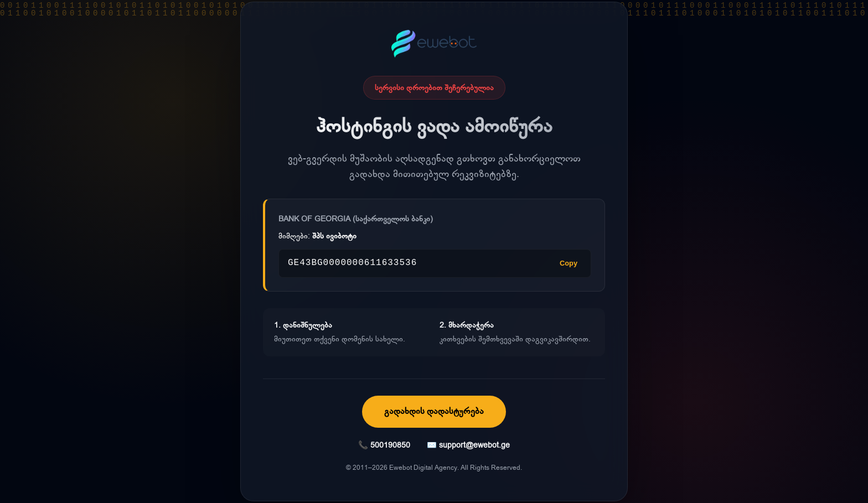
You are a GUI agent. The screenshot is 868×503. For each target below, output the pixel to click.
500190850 (390, 445)
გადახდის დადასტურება (434, 411)
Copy (569, 263)
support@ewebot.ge (474, 445)
